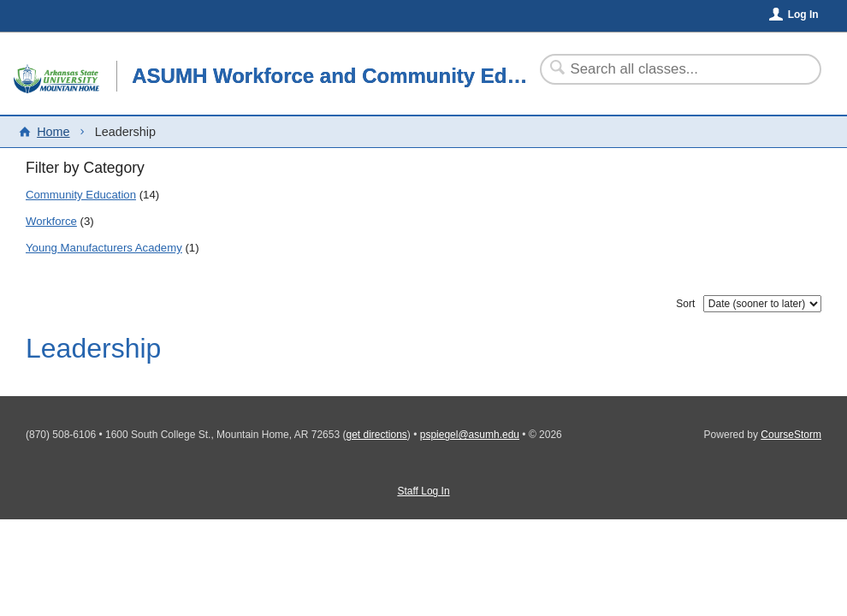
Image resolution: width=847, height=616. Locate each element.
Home (53, 132)
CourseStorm (791, 435)
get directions (376, 435)
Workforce (51, 221)
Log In (803, 15)
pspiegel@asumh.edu (470, 435)
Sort (685, 304)
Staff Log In (423, 491)
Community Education (81, 195)
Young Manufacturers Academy (104, 248)
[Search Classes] (670, 69)
